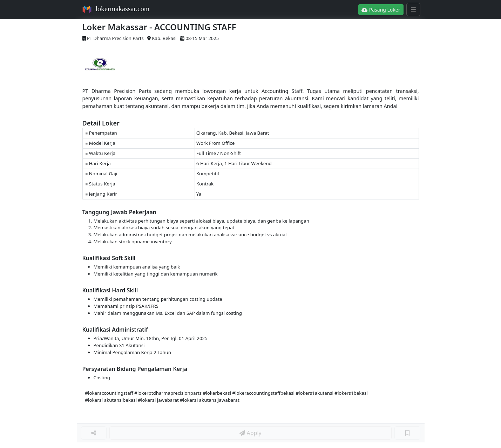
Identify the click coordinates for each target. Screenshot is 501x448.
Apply (250, 433)
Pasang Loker (381, 10)
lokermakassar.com (123, 9)
